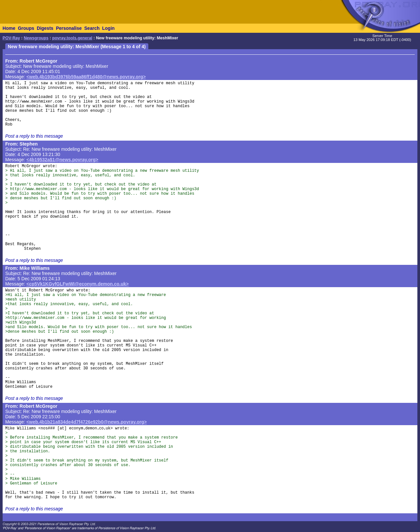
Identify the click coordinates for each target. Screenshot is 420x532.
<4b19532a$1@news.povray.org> (63, 160)
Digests (45, 28)
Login (108, 28)
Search (92, 28)
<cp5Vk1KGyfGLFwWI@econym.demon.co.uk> (78, 284)
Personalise (69, 28)
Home (9, 28)
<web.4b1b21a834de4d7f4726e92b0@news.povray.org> (87, 422)
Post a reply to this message (34, 136)
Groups (26, 28)
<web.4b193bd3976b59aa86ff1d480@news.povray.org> (86, 77)
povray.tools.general (72, 38)
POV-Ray (11, 38)
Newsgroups (36, 38)
